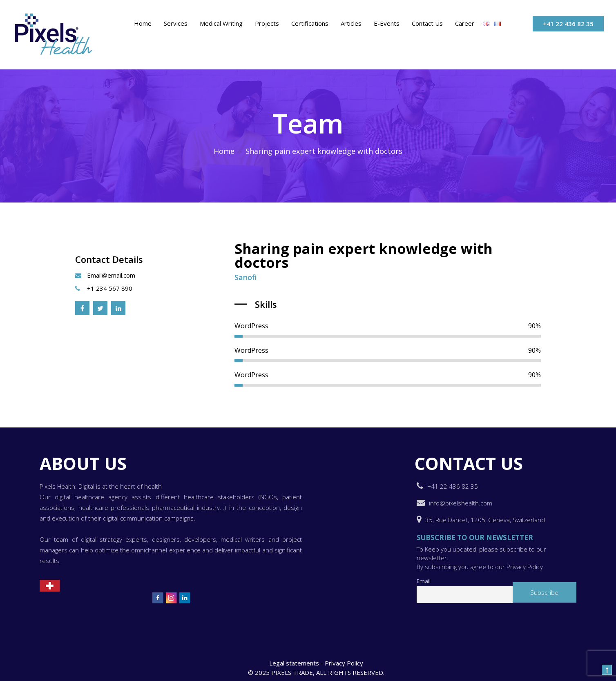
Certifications (310, 23)
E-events (387, 23)
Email (424, 581)
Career (465, 23)
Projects (267, 23)
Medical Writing (221, 23)
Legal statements (294, 663)
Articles (351, 23)
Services (176, 23)
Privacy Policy (344, 663)
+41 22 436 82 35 (568, 24)
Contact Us (427, 23)
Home (143, 23)
